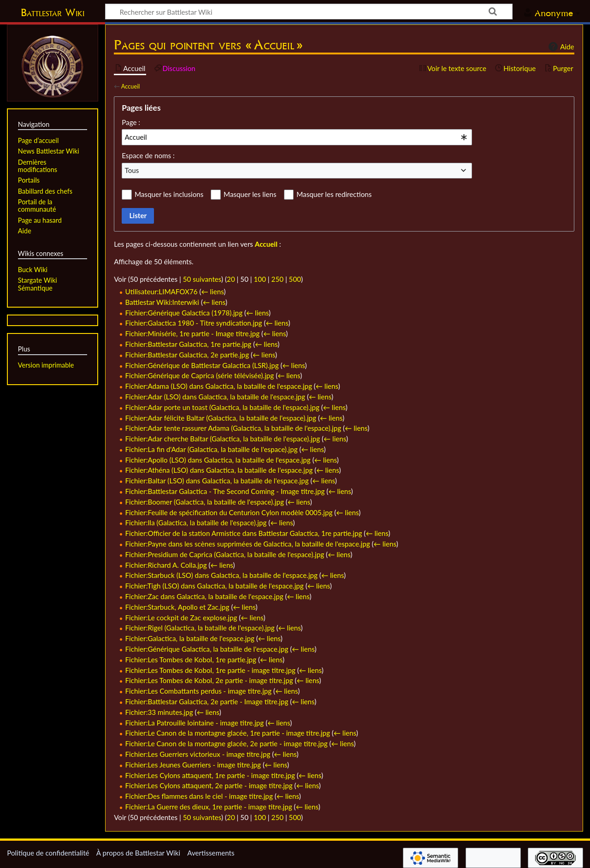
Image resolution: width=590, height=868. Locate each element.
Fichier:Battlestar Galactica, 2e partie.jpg (187, 355)
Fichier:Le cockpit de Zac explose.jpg (181, 618)
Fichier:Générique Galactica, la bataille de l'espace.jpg (207, 649)
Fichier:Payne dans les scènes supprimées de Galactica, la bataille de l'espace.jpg (248, 544)
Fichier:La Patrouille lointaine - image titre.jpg (195, 723)
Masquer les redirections (334, 194)
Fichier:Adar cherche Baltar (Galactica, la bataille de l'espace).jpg (223, 439)
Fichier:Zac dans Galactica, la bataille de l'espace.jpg (204, 596)
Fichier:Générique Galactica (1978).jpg (184, 313)
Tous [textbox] (132, 170)
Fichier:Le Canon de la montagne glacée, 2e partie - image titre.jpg (227, 743)
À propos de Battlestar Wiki (138, 853)
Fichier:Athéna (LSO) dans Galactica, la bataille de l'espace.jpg (219, 470)
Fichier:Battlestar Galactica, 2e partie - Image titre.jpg (207, 702)
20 (231, 279)
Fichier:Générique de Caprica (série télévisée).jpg (200, 375)
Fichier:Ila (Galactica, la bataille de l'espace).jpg (196, 523)
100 (260, 279)
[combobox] (297, 137)
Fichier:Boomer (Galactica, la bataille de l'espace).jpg (205, 502)
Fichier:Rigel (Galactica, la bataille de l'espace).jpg (200, 628)
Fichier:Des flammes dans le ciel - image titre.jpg (199, 796)
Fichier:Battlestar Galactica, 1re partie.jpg (189, 344)
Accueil (130, 86)
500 (295, 279)
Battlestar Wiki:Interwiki (162, 302)
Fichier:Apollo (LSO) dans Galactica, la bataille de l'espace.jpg (218, 460)
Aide (560, 47)
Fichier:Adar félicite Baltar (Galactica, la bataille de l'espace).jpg (221, 418)
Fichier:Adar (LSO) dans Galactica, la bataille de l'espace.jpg (215, 397)
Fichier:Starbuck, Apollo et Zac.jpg (177, 607)
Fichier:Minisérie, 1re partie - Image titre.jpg (193, 333)
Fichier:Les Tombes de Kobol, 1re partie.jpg (191, 660)
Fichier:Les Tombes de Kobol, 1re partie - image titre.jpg (210, 670)
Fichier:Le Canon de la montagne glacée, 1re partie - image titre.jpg (228, 733)
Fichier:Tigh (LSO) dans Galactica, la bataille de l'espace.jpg (215, 586)
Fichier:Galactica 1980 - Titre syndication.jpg (194, 323)
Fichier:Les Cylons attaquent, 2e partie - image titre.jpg (209, 785)
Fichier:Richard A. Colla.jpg (166, 565)
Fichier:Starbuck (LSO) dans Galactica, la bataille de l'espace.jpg (221, 575)
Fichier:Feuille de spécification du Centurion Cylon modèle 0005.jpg (229, 512)
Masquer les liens (250, 194)
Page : (131, 122)
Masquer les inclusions (169, 194)
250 (277, 279)
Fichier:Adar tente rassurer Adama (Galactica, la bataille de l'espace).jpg (233, 428)
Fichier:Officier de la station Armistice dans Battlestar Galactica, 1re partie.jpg (244, 533)
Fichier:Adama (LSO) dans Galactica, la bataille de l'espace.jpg (219, 386)
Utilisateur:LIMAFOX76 (162, 291)
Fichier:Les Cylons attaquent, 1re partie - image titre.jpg (210, 775)
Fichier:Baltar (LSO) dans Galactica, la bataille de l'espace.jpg (217, 481)
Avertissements (211, 853)
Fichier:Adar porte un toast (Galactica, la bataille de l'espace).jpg (222, 407)
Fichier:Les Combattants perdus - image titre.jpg (199, 691)
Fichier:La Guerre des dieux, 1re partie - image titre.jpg (209, 807)
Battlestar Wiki (53, 12)
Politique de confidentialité (48, 853)
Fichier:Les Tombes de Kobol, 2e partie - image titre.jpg (209, 680)
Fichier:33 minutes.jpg (159, 712)
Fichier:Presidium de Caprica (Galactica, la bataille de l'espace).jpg (225, 554)
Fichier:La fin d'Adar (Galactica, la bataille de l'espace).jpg (212, 449)
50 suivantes (202, 279)
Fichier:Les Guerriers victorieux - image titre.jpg (198, 754)
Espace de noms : (148, 155)
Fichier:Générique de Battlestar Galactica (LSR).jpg (202, 365)
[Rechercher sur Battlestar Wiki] (309, 12)
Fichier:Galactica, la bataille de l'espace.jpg (190, 638)
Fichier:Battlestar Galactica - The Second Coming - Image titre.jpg (225, 491)
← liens (212, 291)
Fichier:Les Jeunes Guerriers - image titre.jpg (193, 765)
